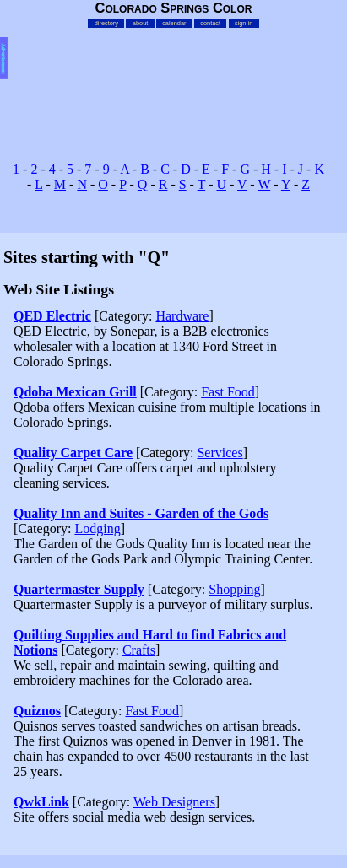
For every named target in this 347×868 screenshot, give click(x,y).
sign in (244, 23)
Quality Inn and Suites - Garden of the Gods (141, 513)
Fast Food (228, 392)
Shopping (234, 589)
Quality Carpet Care (73, 453)
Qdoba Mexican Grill (75, 392)
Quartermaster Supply (79, 589)
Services (220, 453)
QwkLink (41, 802)
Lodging (97, 528)
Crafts (139, 650)
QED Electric (52, 316)
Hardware (182, 316)
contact (210, 23)
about (140, 23)
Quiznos (37, 711)
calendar (174, 23)
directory (106, 23)
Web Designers (174, 802)
